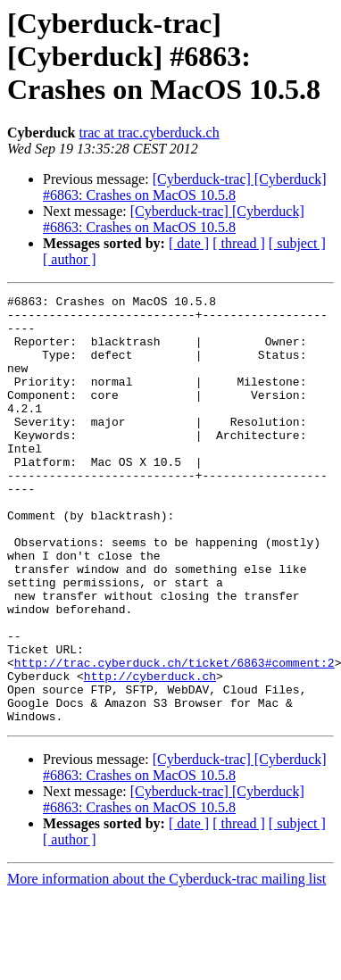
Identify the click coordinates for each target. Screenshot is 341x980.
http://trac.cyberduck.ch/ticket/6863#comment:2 (175, 737)
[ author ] (70, 259)
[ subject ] (297, 243)
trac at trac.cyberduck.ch (149, 133)
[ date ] (189, 243)
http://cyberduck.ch (150, 753)
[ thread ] (239, 243)
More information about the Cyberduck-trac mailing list (166, 964)
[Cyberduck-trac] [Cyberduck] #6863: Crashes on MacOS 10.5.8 (185, 187)
